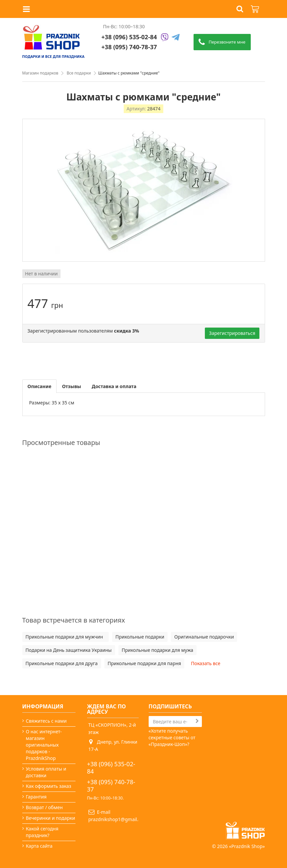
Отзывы (71, 386)
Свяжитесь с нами (46, 721)
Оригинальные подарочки (204, 637)
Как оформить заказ (49, 786)
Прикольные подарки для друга (62, 663)
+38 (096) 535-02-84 (129, 37)
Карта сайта (39, 846)
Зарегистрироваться (232, 333)
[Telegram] (176, 38)
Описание (40, 386)
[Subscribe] (197, 721)
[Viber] (165, 38)
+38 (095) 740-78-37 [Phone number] (129, 47)
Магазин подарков (40, 73)
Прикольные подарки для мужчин (66, 637)
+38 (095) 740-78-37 (111, 786)
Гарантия (36, 797)
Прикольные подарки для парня (144, 663)
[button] (240, 9)
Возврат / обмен (44, 807)
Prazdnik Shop (247, 846)
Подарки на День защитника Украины (69, 650)
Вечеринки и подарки (51, 818)
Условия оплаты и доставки (46, 772)
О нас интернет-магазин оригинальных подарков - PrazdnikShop (44, 745)
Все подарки (79, 73)
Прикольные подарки (140, 637)
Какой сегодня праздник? (42, 832)
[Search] (175, 722)
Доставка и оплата (114, 386)
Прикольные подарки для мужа (157, 650)
